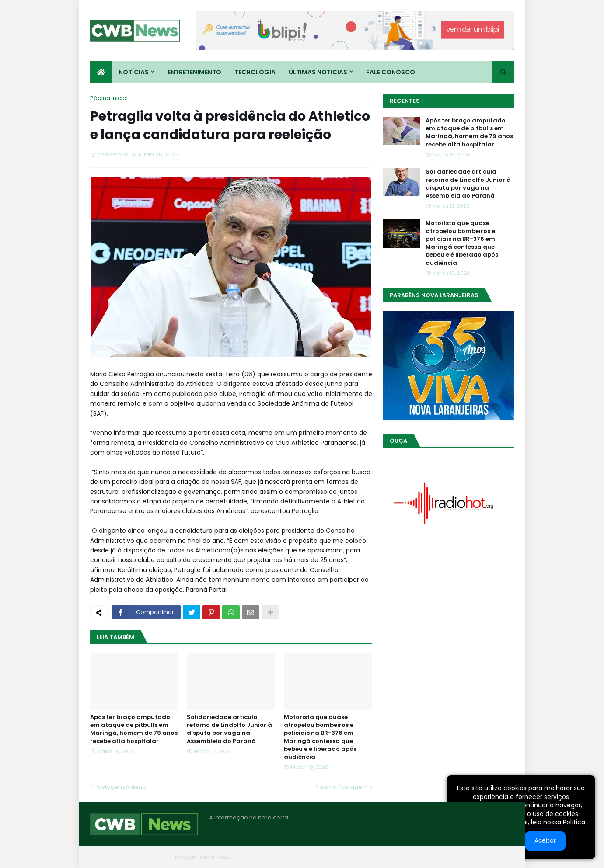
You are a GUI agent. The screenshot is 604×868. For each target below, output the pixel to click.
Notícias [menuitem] (134, 72)
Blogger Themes (147, 857)
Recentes (405, 101)
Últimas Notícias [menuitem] (318, 72)
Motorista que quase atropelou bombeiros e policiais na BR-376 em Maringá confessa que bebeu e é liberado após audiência (320, 737)
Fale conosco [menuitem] (391, 72)
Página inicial (109, 98)
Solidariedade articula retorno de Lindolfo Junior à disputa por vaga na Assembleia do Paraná (229, 729)
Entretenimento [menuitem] (194, 72)
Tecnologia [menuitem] (255, 72)
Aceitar (545, 841)
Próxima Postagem (341, 787)
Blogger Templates (202, 857)
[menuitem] (101, 72)
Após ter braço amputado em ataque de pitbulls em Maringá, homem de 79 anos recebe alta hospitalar (134, 729)
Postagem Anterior (121, 787)
